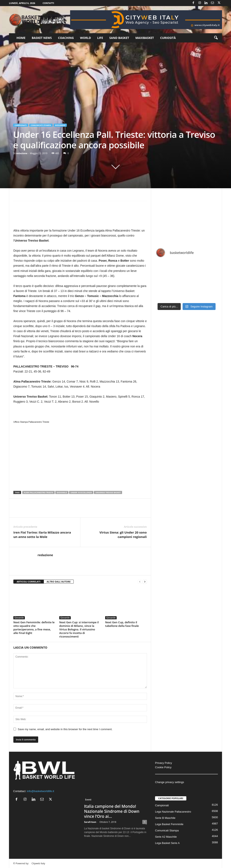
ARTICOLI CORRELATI (29, 582)
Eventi (88, 800)
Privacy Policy (163, 763)
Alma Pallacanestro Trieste (38, 492)
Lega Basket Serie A (167, 843)
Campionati (21, 125)
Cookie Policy (163, 767)
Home (21, 38)
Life (100, 38)
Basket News (42, 38)
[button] (216, 38)
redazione (22, 153)
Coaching (66, 38)
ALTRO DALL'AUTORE (59, 582)
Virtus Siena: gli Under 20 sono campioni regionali (123, 534)
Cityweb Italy (38, 863)
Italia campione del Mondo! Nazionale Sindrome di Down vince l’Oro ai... (112, 811)
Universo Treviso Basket (108, 492)
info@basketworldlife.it (40, 791)
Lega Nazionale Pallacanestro (173, 812)
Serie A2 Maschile (166, 837)
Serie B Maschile (165, 818)
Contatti (48, 3)
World (86, 38)
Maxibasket (145, 38)
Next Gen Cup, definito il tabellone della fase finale (122, 624)
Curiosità (168, 38)
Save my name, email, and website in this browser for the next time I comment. (65, 729)
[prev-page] (140, 582)
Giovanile (60, 125)
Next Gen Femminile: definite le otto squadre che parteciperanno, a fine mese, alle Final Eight (34, 628)
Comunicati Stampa (41, 125)
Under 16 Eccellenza (81, 492)
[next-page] (145, 582)
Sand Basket (119, 38)
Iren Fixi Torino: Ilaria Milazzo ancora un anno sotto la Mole (42, 534)
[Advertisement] (80, 217)
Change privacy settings (170, 782)
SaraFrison (90, 822)
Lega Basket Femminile (169, 824)
